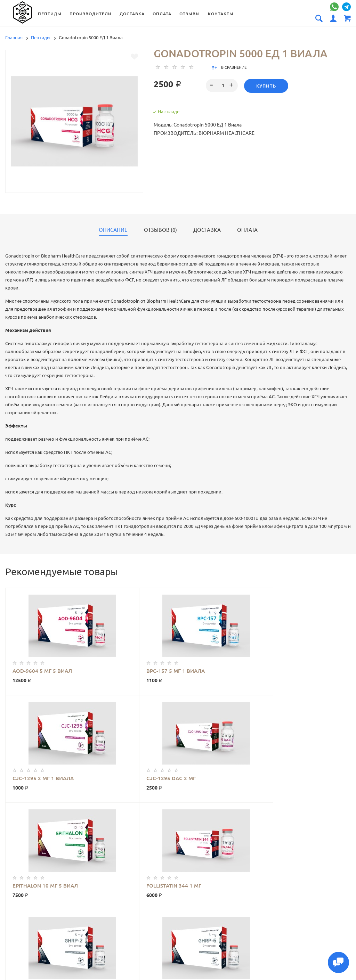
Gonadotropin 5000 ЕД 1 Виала (43, 829)
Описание (113, 230)
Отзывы (193, 14)
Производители (94, 14)
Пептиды (53, 14)
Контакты (224, 14)
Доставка (135, 14)
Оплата (165, 14)
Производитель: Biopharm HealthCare (204, 133)
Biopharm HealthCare (100, 829)
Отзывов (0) (160, 230)
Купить (266, 86)
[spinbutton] (222, 85)
